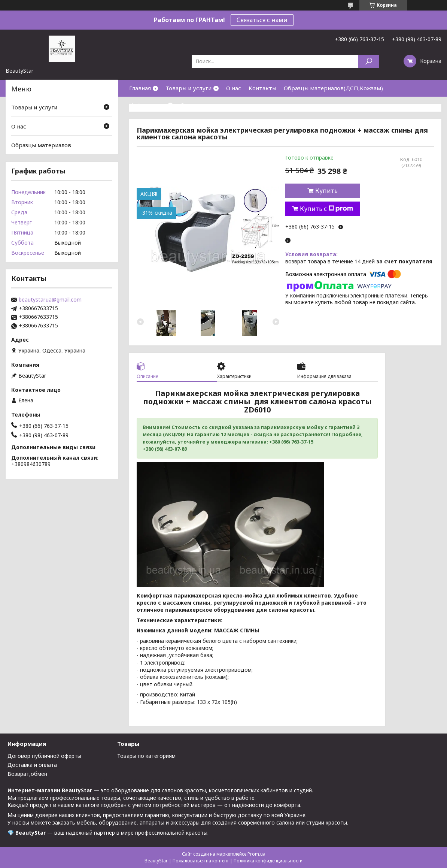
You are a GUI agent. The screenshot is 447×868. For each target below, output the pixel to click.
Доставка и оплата (32, 765)
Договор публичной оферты (44, 756)
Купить (326, 191)
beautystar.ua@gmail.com (50, 300)
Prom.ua (256, 854)
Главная (140, 88)
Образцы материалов (41, 145)
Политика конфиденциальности (268, 861)
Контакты (262, 88)
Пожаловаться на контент (201, 861)
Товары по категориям (146, 756)
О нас (234, 88)
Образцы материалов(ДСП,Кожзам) (333, 88)
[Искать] (369, 61)
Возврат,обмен (27, 774)
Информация (148, 105)
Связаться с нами (262, 20)
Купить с (326, 209)
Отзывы (191, 105)
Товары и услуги (188, 88)
